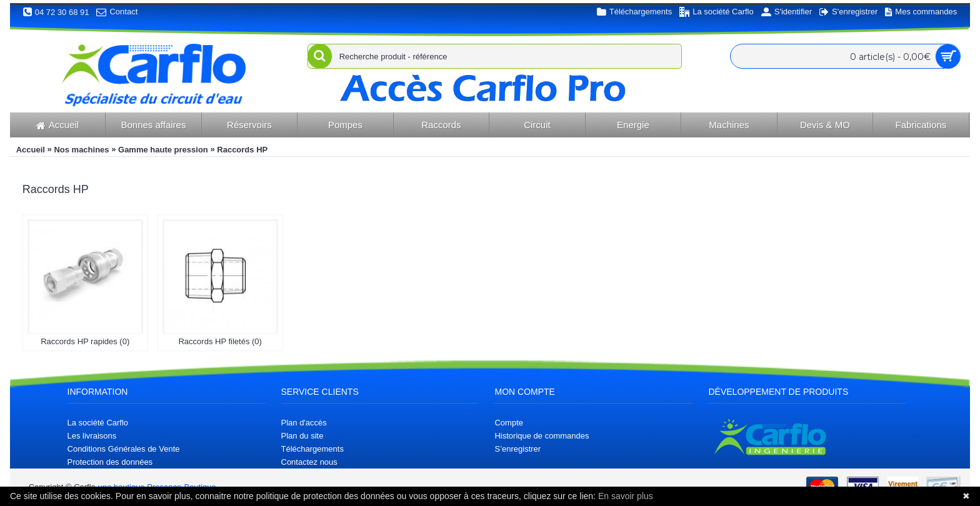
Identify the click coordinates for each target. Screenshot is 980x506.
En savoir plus (626, 496)
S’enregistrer (517, 449)
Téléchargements (312, 449)
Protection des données (110, 462)
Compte (509, 423)
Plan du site (302, 436)
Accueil (31, 150)
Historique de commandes (542, 436)
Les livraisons (92, 436)
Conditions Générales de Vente (124, 449)
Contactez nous (309, 462)
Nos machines (81, 150)
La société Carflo (98, 423)
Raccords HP (242, 150)
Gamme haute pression (163, 150)
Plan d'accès (304, 423)
